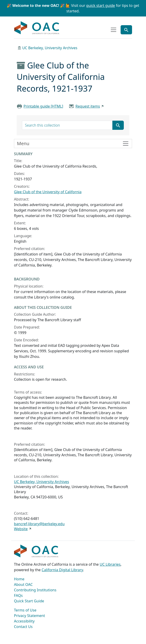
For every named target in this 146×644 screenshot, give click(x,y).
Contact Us (23, 627)
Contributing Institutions (35, 590)
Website (21, 529)
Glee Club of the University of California (48, 192)
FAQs (18, 595)
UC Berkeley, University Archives (50, 48)
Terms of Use (25, 610)
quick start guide (100, 5)
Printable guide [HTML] (43, 106)
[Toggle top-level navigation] (114, 30)
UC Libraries (110, 564)
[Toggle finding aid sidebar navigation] (73, 144)
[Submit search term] (118, 125)
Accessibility (24, 621)
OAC (37, 28)
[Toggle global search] (126, 30)
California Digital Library (62, 570)
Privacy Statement (30, 616)
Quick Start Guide (29, 601)
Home (19, 579)
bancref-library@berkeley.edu (39, 524)
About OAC (23, 584)
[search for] (67, 125)
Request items (88, 106)
